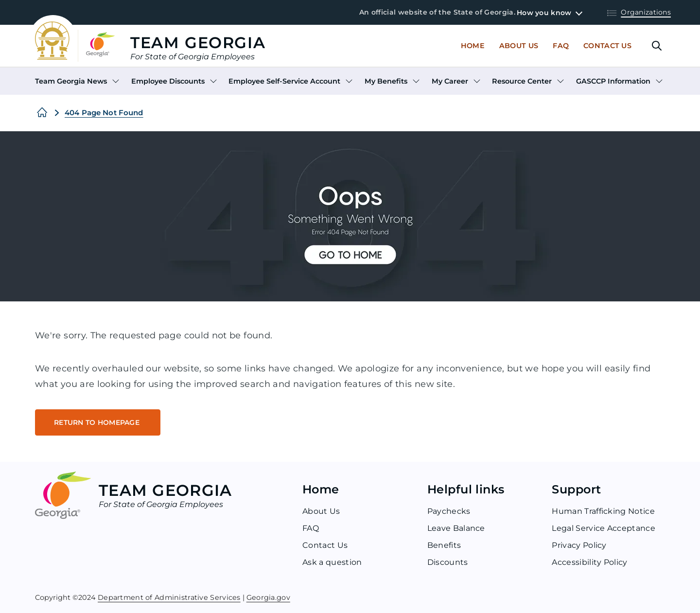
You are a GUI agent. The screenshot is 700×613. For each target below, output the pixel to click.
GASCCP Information (613, 81)
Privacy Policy (579, 545)
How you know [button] (544, 13)
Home (473, 46)
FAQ (311, 528)
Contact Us (607, 46)
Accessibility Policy (589, 562)
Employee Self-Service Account (284, 81)
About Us (519, 46)
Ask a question (332, 562)
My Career (450, 81)
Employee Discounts (168, 81)
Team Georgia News (71, 81)
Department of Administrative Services (169, 597)
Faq (561, 46)
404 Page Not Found (104, 113)
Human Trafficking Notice (603, 511)
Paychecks (449, 511)
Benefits (444, 545)
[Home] (42, 113)
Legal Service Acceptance (604, 528)
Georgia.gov (268, 597)
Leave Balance (456, 528)
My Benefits (386, 81)
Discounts (448, 562)
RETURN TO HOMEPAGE (98, 422)
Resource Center (522, 81)
